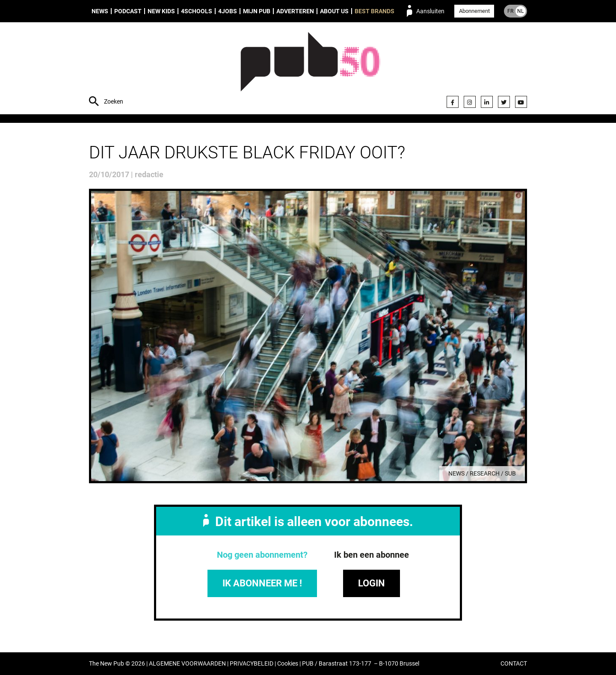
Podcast (128, 11)
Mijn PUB (257, 11)
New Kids (161, 11)
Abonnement (474, 11)
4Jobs (228, 11)
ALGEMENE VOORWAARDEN (187, 664)
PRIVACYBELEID (252, 664)
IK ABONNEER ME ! (262, 583)
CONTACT (514, 664)
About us (334, 11)
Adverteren (295, 11)
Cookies (288, 664)
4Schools (197, 11)
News (100, 11)
